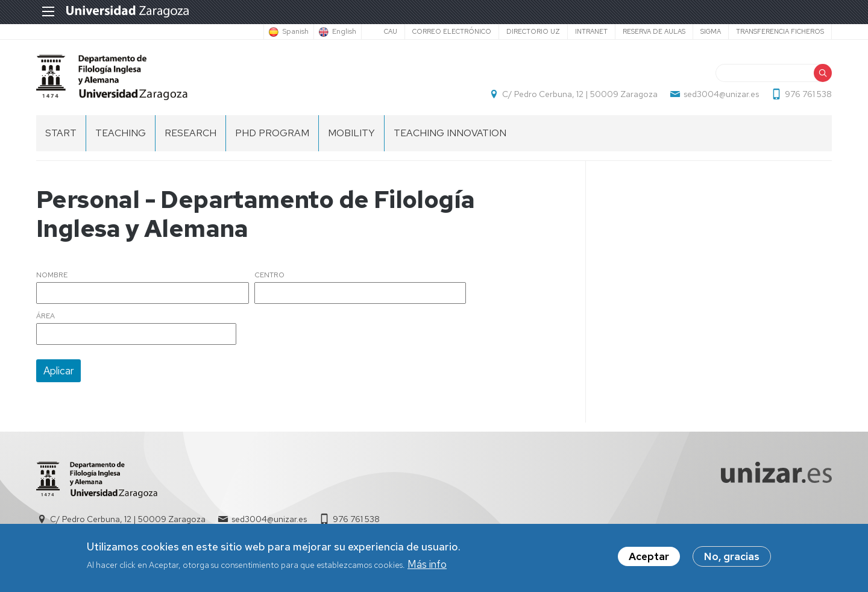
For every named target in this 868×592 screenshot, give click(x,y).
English (344, 32)
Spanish (295, 32)
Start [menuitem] (61, 133)
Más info (427, 564)
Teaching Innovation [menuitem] (450, 133)
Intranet (591, 31)
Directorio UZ (533, 31)
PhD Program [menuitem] (272, 133)
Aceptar (649, 556)
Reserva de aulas (654, 31)
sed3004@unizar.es (721, 94)
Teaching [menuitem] (121, 133)
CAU (391, 31)
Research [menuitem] (190, 133)
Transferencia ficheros (780, 31)
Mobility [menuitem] (351, 133)
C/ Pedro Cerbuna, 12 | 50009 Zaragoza (580, 94)
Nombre (52, 276)
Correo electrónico (452, 31)
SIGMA (711, 31)
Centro (269, 276)
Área (46, 316)
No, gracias (732, 556)
